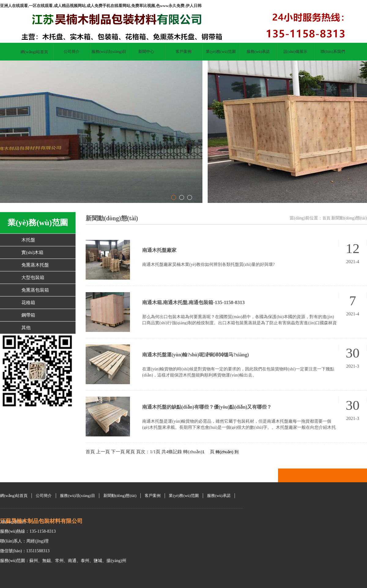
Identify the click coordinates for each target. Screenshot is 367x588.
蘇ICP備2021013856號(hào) (60, 568)
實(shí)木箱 (33, 252)
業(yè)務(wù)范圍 (221, 51)
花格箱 (28, 303)
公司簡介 (72, 51)
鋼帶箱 (28, 315)
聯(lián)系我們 (333, 51)
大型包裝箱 (33, 277)
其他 (26, 328)
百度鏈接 (93, 568)
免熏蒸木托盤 (35, 265)
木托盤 (28, 240)
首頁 (326, 218)
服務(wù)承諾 (258, 51)
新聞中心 (146, 51)
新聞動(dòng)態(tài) (120, 496)
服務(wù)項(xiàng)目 (109, 51)
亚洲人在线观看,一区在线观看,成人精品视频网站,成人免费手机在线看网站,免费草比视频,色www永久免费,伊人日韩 (101, 6)
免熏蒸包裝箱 (35, 290)
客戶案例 (183, 51)
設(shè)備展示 (295, 51)
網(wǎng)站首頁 (34, 52)
